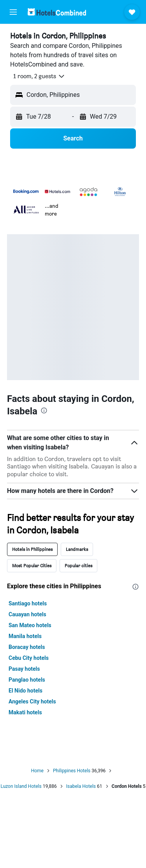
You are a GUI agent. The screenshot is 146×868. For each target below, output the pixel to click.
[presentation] (44, 410)
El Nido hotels (26, 691)
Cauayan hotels (27, 614)
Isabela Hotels (81, 786)
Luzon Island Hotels (21, 786)
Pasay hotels (24, 669)
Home (37, 771)
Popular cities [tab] (78, 566)
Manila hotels (25, 636)
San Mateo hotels (30, 625)
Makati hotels (25, 712)
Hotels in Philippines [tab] (32, 549)
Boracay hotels (27, 647)
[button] (13, 12)
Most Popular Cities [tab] (32, 566)
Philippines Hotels (72, 771)
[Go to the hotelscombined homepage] (57, 12)
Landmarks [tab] (77, 549)
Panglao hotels (27, 680)
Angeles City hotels (32, 701)
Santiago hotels (28, 603)
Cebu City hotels (29, 658)
